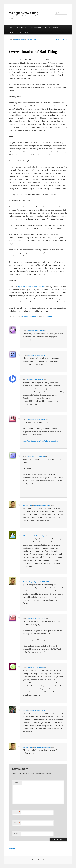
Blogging (47, 27)
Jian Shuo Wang (31, 39)
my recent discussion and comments (31, 286)
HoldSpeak (12, 849)
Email (17, 823)
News (19, 32)
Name (17, 812)
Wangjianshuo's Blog (23, 13)
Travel (11, 27)
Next (65, 39)
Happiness (56, 27)
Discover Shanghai (36, 27)
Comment (17, 783)
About (26, 32)
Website (16, 833)
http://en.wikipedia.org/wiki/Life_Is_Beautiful (40, 441)
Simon (25, 710)
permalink (50, 317)
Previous (58, 39)
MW (24, 536)
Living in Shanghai (22, 27)
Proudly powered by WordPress (38, 860)
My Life (12, 32)
